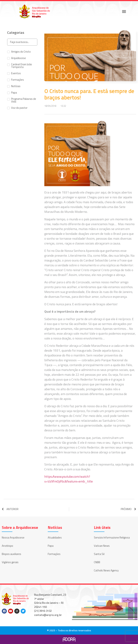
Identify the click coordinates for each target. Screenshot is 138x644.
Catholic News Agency (106, 570)
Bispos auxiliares (11, 554)
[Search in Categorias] (22, 42)
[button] (124, 11)
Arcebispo (7, 546)
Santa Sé (99, 554)
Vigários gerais (10, 562)
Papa (51, 546)
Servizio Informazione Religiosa (112, 538)
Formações (54, 554)
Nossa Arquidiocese (13, 538)
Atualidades (55, 538)
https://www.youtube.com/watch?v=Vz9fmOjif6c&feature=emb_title (69, 479)
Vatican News (102, 546)
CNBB (97, 562)
